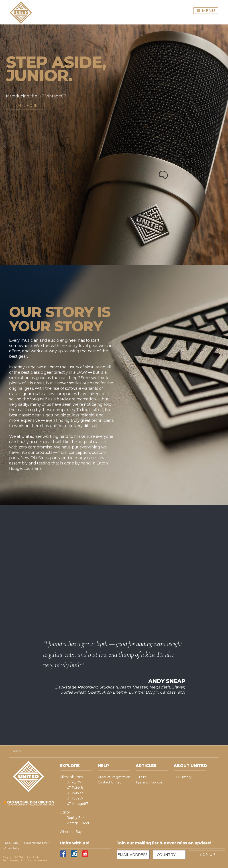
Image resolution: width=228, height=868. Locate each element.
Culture (141, 777)
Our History (183, 777)
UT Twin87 (75, 793)
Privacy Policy (10, 843)
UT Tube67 (75, 798)
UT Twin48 (75, 788)
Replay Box (75, 818)
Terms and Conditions (35, 843)
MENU (207, 10)
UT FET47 (74, 782)
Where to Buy (71, 832)
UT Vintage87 (77, 804)
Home (16, 751)
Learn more (25, 106)
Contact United (110, 782)
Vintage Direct (78, 823)
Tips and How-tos (149, 782)
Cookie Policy (12, 848)
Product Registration (114, 777)
